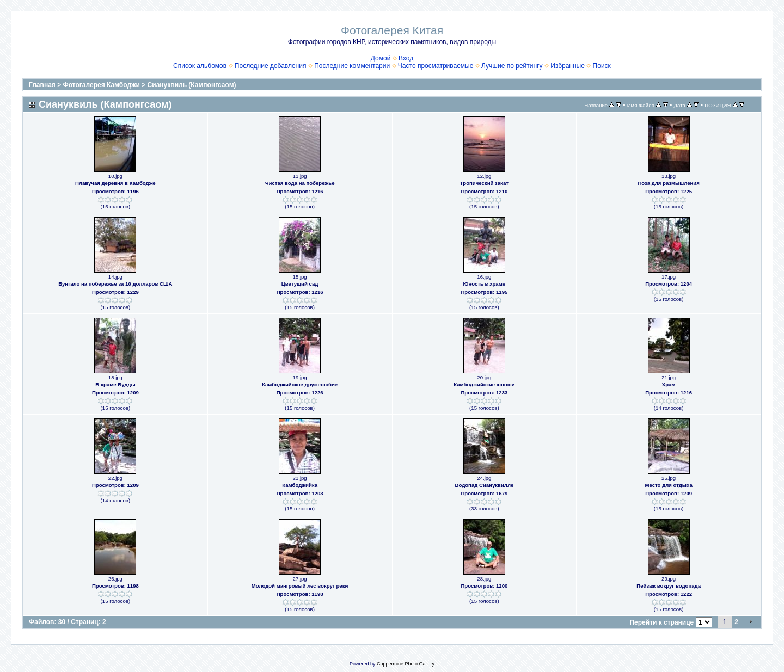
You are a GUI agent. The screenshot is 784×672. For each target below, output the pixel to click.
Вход (406, 58)
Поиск (602, 66)
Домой (381, 58)
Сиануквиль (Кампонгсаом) (192, 85)
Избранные (568, 66)
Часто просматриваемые (436, 66)
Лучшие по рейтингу (512, 66)
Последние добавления (271, 66)
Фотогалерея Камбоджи (102, 85)
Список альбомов (200, 66)
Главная (42, 85)
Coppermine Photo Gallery (406, 664)
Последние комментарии (352, 66)
